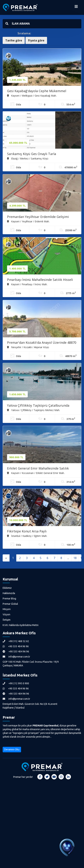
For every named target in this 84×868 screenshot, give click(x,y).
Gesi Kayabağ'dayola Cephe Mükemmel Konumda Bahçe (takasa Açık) (37, 91)
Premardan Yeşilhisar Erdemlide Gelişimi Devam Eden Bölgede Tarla (38, 217)
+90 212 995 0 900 (16, 683)
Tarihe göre (14, 40)
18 (75, 558)
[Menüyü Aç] (76, 7)
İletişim (7, 620)
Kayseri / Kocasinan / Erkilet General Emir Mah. (36, 473)
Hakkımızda (9, 593)
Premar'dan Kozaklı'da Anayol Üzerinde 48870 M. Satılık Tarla (42, 343)
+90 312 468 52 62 (16, 641)
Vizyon (6, 614)
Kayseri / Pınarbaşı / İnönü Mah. (27, 284)
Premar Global (10, 604)
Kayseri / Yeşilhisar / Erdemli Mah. (28, 221)
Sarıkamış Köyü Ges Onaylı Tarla (32, 154)
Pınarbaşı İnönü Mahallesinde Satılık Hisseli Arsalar (40, 280)
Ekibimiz (7, 588)
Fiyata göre (36, 40)
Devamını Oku (12, 749)
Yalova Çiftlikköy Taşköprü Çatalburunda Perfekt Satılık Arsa (38, 406)
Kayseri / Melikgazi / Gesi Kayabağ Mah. (32, 95)
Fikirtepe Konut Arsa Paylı (27, 531)
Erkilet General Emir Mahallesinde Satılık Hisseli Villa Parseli (38, 469)
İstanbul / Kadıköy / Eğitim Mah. (27, 536)
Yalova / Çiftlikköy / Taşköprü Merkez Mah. (34, 410)
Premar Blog (9, 599)
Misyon (7, 609)
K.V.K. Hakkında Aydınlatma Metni (21, 625)
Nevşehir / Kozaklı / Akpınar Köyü (28, 347)
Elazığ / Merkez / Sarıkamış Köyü (28, 158)
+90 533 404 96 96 (16, 646)
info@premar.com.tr (16, 657)
